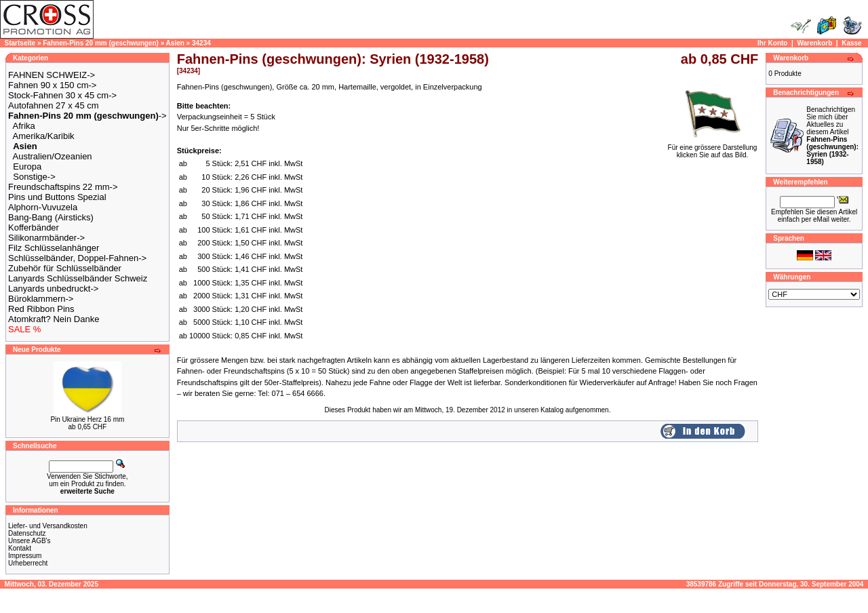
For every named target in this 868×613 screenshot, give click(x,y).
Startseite (20, 43)
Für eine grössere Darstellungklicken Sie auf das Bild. (713, 148)
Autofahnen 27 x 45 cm (54, 105)
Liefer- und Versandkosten (48, 526)
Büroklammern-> (41, 299)
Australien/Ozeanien (53, 156)
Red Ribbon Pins (41, 309)
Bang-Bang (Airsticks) (51, 217)
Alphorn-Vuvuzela (43, 207)
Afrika (24, 126)
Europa (27, 166)
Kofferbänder (34, 228)
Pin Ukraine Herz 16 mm (87, 419)
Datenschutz (27, 533)
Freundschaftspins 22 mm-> (63, 187)
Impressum (25, 556)
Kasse (851, 43)
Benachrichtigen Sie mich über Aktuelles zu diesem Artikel (832, 136)
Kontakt (20, 548)
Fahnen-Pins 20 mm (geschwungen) (101, 43)
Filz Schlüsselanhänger (54, 248)
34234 (201, 43)
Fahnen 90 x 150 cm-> (52, 85)
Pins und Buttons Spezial (57, 197)
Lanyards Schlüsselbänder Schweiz (78, 278)
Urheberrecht (28, 563)
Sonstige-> (34, 177)
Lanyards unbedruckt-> (53, 289)
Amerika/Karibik (44, 136)
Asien (175, 43)
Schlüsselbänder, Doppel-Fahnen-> (77, 258)
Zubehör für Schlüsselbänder (65, 268)
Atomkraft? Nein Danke (54, 319)
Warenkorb (814, 43)
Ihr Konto (772, 43)
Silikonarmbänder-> (46, 238)
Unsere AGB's (29, 541)
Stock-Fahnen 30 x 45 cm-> (62, 95)
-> (87, 116)
